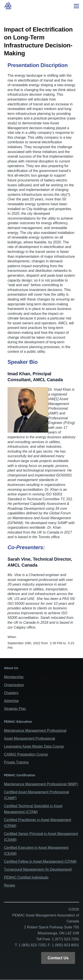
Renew (10, 885)
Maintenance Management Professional (35, 731)
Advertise (11, 701)
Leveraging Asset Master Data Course (34, 746)
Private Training (16, 762)
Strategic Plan (15, 709)
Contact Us (58, 958)
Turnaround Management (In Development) (38, 869)
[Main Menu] (76, 6)
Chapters (11, 693)
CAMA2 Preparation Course (26, 754)
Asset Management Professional (29, 738)
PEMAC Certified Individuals (26, 877)
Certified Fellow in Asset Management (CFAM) (40, 861)
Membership (14, 677)
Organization (14, 685)
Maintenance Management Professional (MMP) (41, 784)
